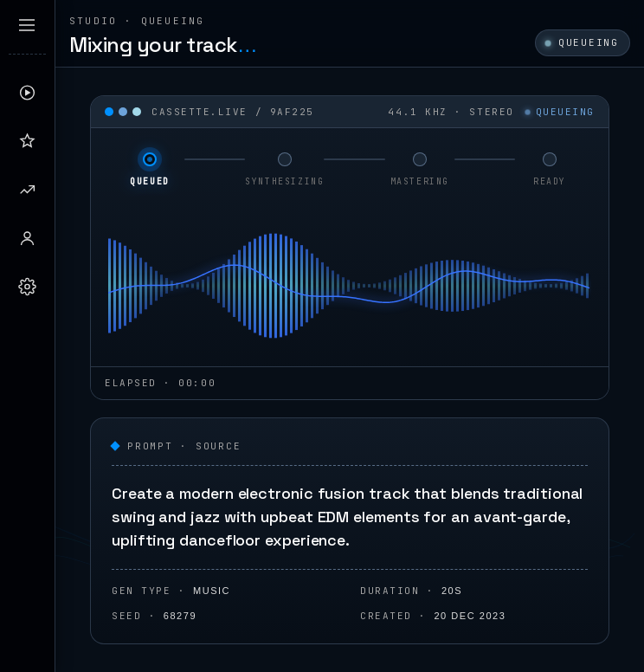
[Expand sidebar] (27, 25)
